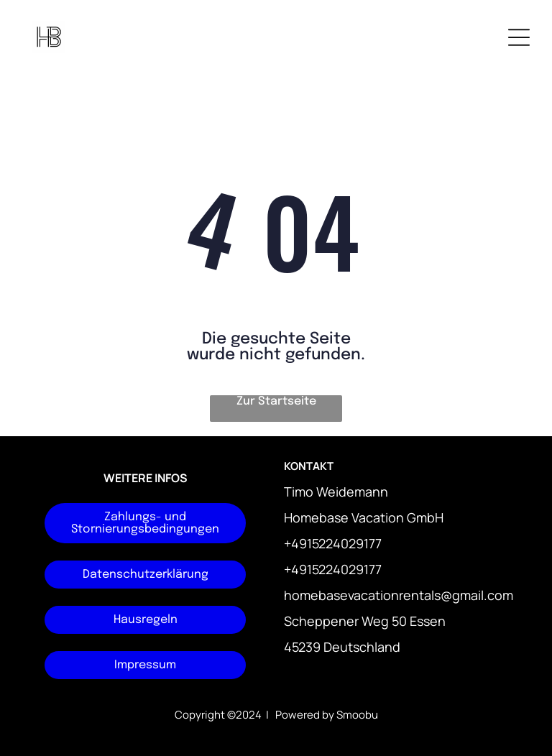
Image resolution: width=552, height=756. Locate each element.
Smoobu (357, 715)
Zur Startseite (276, 401)
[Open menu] (519, 37)
